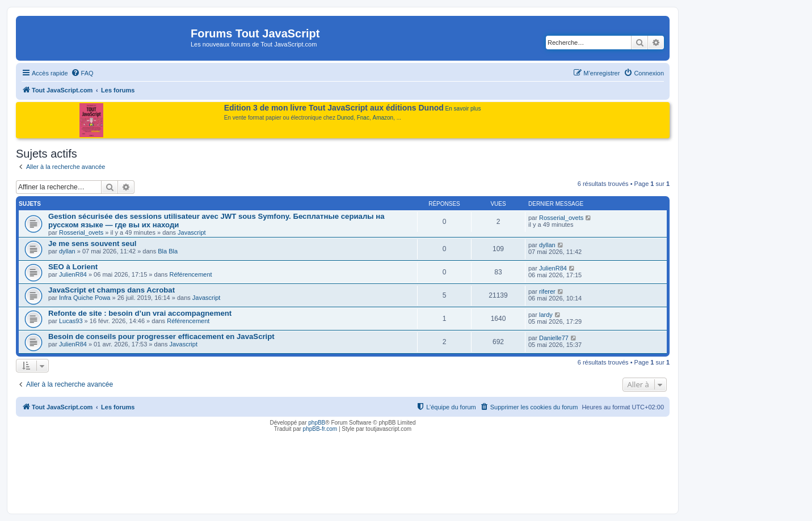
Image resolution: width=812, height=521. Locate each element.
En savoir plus (463, 109)
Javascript (192, 232)
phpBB (317, 423)
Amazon (383, 118)
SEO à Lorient (73, 267)
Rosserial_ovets (81, 232)
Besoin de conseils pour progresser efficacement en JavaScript (161, 336)
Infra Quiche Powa (85, 298)
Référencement (190, 274)
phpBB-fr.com (320, 429)
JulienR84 (73, 274)
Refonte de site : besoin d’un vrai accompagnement (140, 313)
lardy (546, 315)
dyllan (67, 251)
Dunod (345, 118)
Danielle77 (554, 338)
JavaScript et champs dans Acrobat (112, 290)
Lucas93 (71, 321)
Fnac (363, 118)
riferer (547, 291)
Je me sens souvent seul (92, 243)
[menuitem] (82, 73)
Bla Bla (168, 251)
